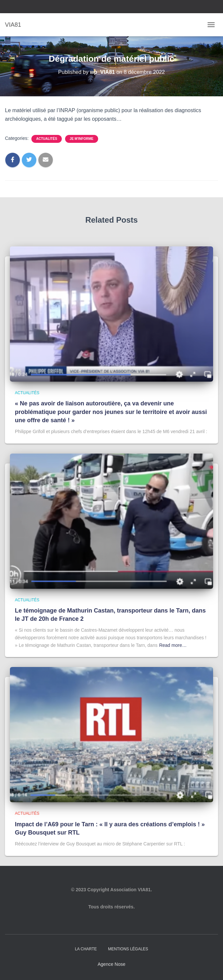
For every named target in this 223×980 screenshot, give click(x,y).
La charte (86, 949)
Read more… (173, 645)
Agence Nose (111, 964)
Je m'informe (82, 139)
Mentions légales (128, 949)
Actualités (46, 139)
